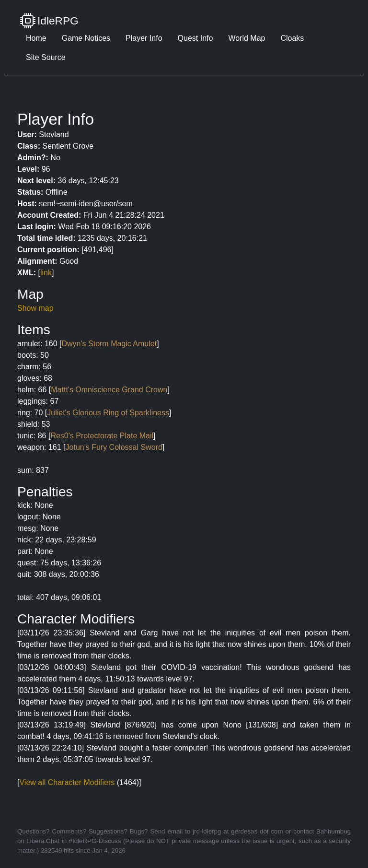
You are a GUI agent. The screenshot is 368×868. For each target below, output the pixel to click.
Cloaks (292, 38)
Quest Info (195, 38)
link (46, 273)
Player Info (144, 38)
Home (36, 38)
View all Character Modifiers (67, 782)
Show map (35, 308)
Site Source (46, 57)
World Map (247, 38)
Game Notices (86, 38)
